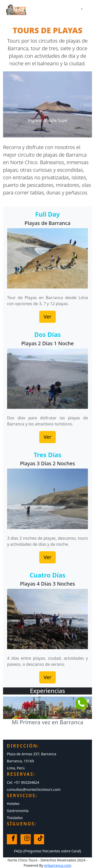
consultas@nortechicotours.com (34, 789)
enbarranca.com (58, 865)
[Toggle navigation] (82, 10)
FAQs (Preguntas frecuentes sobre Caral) (47, 851)
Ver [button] (48, 317)
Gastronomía (18, 811)
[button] (10, 105)
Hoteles (13, 804)
